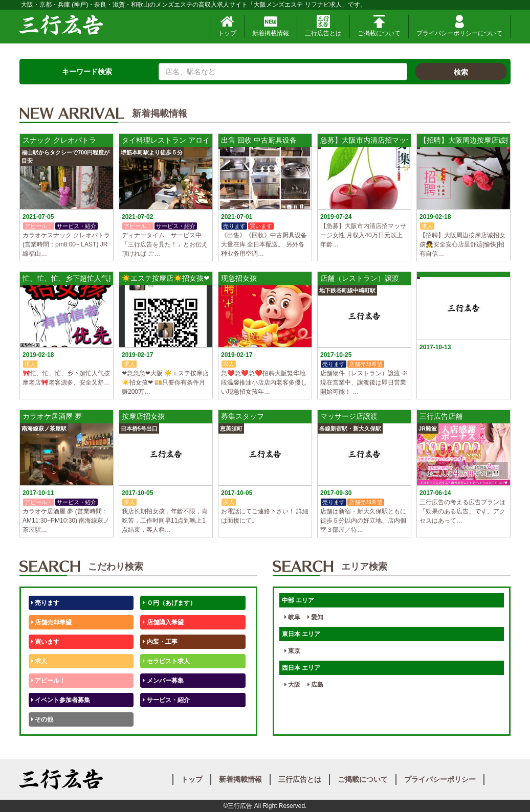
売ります (45, 603)
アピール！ (48, 681)
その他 (42, 719)
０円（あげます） (169, 603)
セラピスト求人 (166, 661)
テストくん (160, 719)
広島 (315, 685)
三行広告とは (323, 26)
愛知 (315, 617)
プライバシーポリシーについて (459, 26)
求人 (39, 661)
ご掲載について (379, 26)
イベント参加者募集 (61, 700)
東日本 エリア (301, 634)
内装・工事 (160, 642)
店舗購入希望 (163, 622)
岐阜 (292, 617)
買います (45, 642)
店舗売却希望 (51, 622)
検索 (461, 72)
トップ (227, 26)
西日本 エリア (301, 668)
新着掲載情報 (271, 26)
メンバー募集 (163, 681)
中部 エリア (298, 600)
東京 (292, 651)
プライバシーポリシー (440, 779)
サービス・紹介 (166, 700)
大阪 (292, 685)
